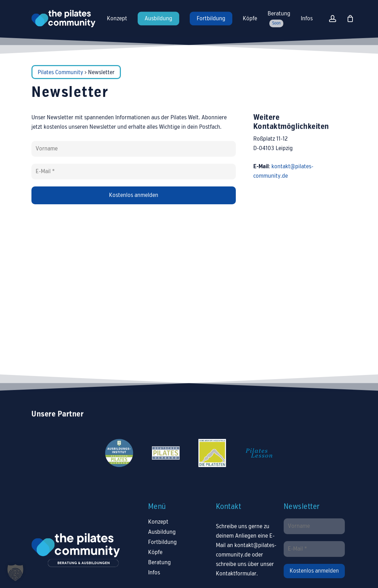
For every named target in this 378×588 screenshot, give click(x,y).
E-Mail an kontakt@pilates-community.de (246, 546)
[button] (15, 573)
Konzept (158, 522)
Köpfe (155, 552)
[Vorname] (134, 149)
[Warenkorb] (350, 19)
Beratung (159, 563)
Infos (154, 573)
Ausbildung (162, 532)
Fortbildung (162, 542)
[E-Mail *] (134, 172)
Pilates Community (60, 73)
